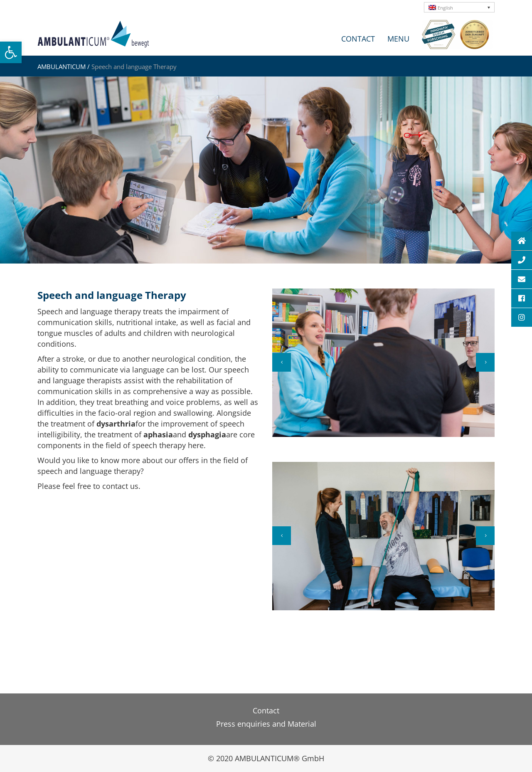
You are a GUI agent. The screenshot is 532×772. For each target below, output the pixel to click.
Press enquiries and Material (266, 724)
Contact (266, 710)
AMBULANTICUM (62, 67)
